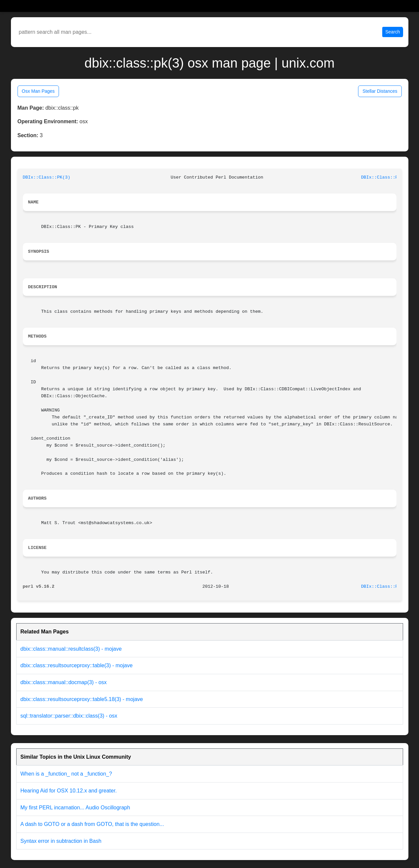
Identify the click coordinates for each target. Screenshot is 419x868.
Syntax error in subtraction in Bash (61, 841)
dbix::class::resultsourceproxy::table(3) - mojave (77, 665)
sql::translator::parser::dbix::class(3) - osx (69, 716)
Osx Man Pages (38, 91)
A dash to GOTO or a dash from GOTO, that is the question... (92, 824)
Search (393, 32)
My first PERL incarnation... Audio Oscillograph (75, 808)
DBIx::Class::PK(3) (47, 177)
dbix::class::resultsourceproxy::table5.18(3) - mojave (82, 699)
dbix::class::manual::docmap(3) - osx (64, 682)
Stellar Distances (380, 91)
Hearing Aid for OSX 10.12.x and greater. (69, 791)
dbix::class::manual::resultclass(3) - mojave (71, 649)
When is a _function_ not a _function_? (66, 774)
